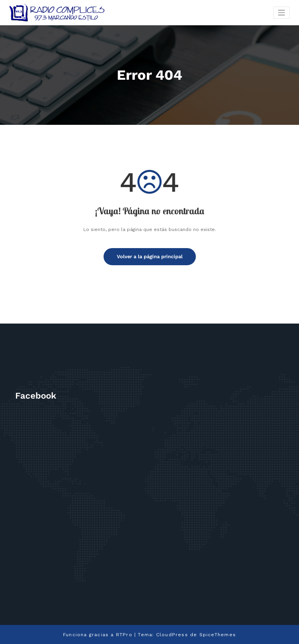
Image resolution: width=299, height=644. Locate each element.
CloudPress (172, 634)
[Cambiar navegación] (282, 13)
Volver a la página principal (150, 256)
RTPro (124, 634)
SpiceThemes (217, 634)
